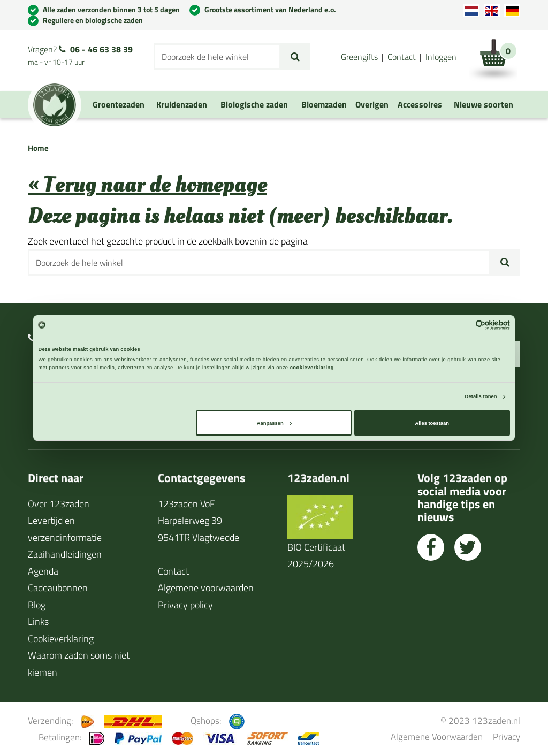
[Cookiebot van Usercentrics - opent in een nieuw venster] (463, 325)
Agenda (43, 571)
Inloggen (441, 57)
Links (38, 621)
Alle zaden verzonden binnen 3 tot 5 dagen (111, 9)
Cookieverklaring (61, 639)
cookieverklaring (312, 368)
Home (38, 148)
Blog (37, 605)
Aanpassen (274, 423)
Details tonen (481, 396)
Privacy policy (185, 605)
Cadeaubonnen (58, 588)
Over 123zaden (59, 504)
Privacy (507, 736)
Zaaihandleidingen (65, 554)
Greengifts (359, 57)
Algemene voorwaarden (206, 588)
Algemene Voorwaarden (437, 736)
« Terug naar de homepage (147, 185)
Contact (402, 57)
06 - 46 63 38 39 (101, 49)
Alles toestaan (432, 423)
